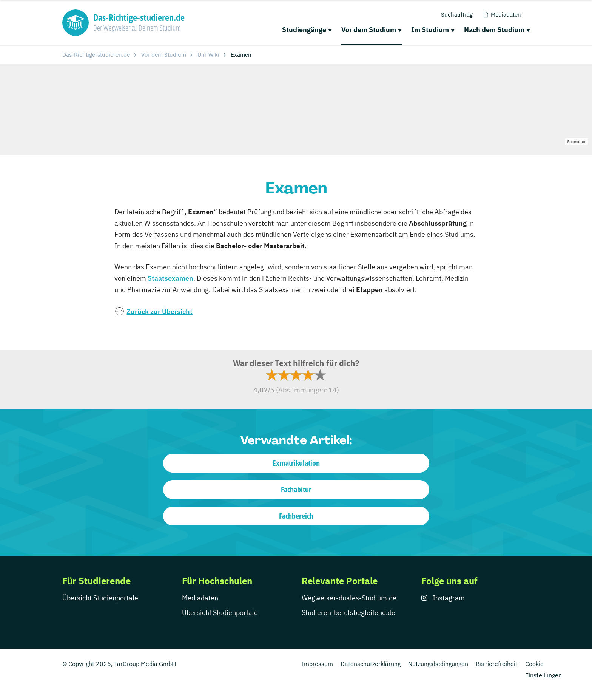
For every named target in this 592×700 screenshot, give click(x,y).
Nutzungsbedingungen (438, 664)
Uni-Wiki (208, 55)
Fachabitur (296, 489)
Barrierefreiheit (497, 664)
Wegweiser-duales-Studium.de (349, 598)
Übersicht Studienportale (100, 598)
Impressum (317, 664)
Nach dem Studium (494, 30)
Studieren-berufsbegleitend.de (348, 613)
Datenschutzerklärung (371, 664)
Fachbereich (296, 516)
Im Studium (430, 30)
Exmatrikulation (296, 463)
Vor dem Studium (369, 30)
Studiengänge (304, 30)
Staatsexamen (170, 278)
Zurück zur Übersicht (160, 311)
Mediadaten (200, 598)
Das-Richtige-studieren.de (96, 55)
